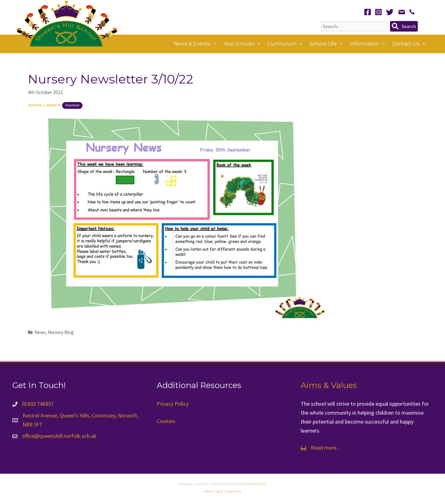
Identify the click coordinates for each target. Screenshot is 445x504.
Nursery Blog (61, 332)
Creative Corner (254, 484)
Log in (219, 491)
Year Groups (244, 44)
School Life (328, 44)
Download (72, 105)
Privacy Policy (173, 404)
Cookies (166, 421)
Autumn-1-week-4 (44, 105)
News (40, 332)
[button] (404, 26)
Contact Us (411, 44)
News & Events (197, 44)
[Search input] (354, 26)
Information (369, 44)
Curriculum (287, 44)
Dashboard (233, 491)
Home (208, 491)
